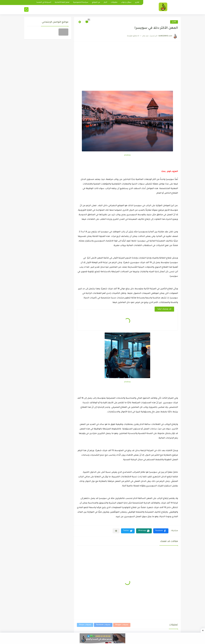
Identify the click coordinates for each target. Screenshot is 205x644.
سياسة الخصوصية (81, 2)
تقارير (137, 2)
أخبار (105, 2)
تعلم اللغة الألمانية (62, 2)
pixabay (127, 155)
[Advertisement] (127, 69)
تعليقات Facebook (103, 625)
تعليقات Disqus (85, 625)
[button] (161, 531)
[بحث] (26, 9)
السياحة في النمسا (44, 2)
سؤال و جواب (126, 2)
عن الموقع (96, 2)
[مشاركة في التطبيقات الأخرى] (116, 531)
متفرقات (114, 2)
